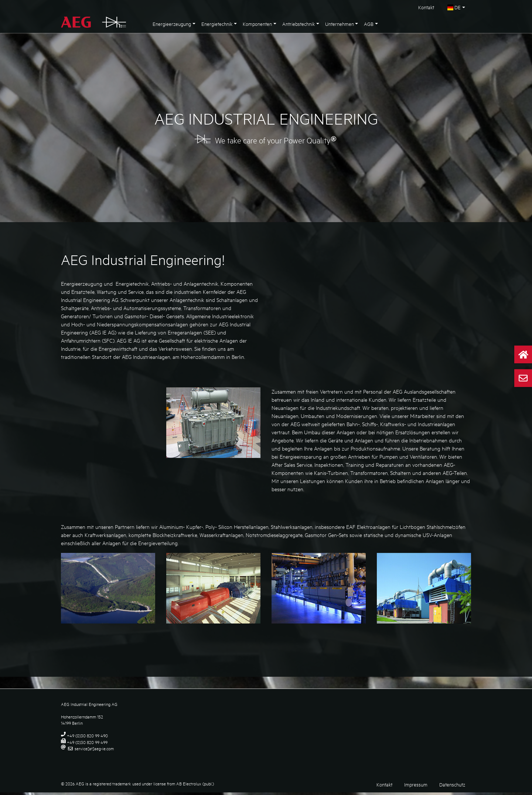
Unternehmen (340, 24)
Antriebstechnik (299, 24)
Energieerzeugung (172, 24)
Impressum (416, 787)
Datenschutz (452, 787)
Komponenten (257, 24)
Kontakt (426, 7)
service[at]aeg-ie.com (94, 751)
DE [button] (454, 7)
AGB (369, 24)
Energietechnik (217, 24)
